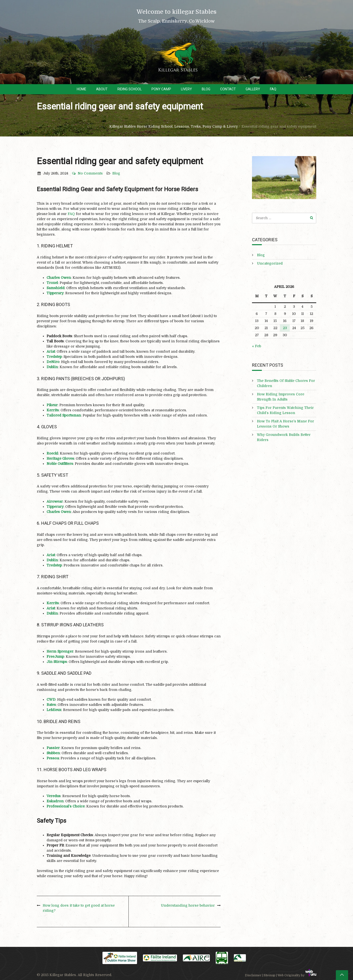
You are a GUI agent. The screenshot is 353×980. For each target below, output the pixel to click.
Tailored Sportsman (64, 415)
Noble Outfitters (60, 464)
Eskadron (55, 801)
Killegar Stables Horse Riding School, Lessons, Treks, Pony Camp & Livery (174, 126)
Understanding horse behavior (188, 905)
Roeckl (52, 453)
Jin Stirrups (57, 662)
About (102, 89)
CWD (51, 699)
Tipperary (55, 293)
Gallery (253, 89)
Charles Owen (59, 278)
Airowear (55, 501)
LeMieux (54, 710)
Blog (206, 89)
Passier (53, 748)
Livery (186, 89)
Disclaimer (253, 975)
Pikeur (52, 405)
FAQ (273, 89)
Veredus (54, 796)
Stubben (53, 753)
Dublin (52, 367)
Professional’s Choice (66, 806)
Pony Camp (161, 89)
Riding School (130, 89)
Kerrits (53, 410)
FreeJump (55, 657)
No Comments (87, 173)
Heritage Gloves (60, 458)
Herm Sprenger (60, 651)
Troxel (52, 283)
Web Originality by (297, 975)
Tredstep (54, 357)
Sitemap (269, 975)
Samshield (56, 288)
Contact (228, 89)
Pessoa (53, 758)
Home (82, 89)
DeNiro (53, 362)
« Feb (257, 346)
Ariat (51, 351)
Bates (51, 705)
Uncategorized (270, 263)
